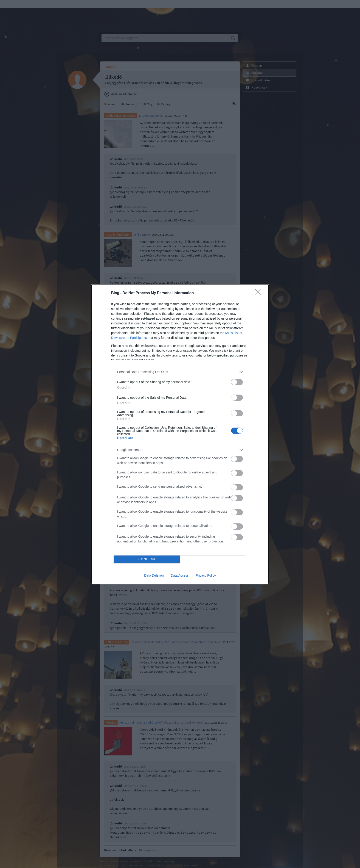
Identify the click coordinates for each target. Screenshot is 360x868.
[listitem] (180, 372)
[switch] (237, 382)
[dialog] (180, 434)
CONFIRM (147, 559)
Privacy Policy (206, 575)
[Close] (259, 293)
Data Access (180, 575)
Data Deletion (154, 575)
